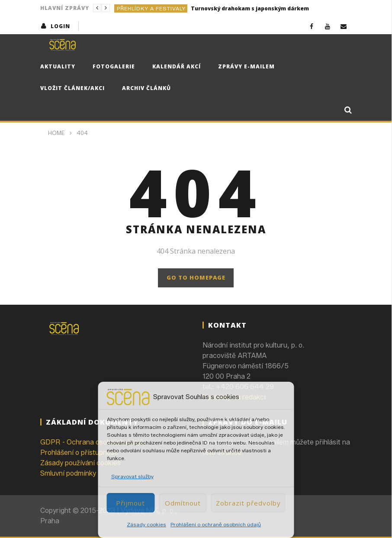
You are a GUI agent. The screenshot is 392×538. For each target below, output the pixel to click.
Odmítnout (183, 503)
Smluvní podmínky (68, 473)
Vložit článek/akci (72, 88)
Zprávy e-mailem (246, 66)
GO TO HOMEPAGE (196, 277)
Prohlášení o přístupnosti (79, 453)
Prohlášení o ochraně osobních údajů (216, 524)
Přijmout (130, 503)
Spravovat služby (132, 476)
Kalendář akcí (177, 66)
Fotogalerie (114, 66)
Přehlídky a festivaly (151, 8)
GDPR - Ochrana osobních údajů (92, 442)
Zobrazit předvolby (248, 503)
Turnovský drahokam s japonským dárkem (250, 8)
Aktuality (58, 66)
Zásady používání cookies (80, 463)
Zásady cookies (146, 524)
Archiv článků (146, 88)
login (60, 26)
